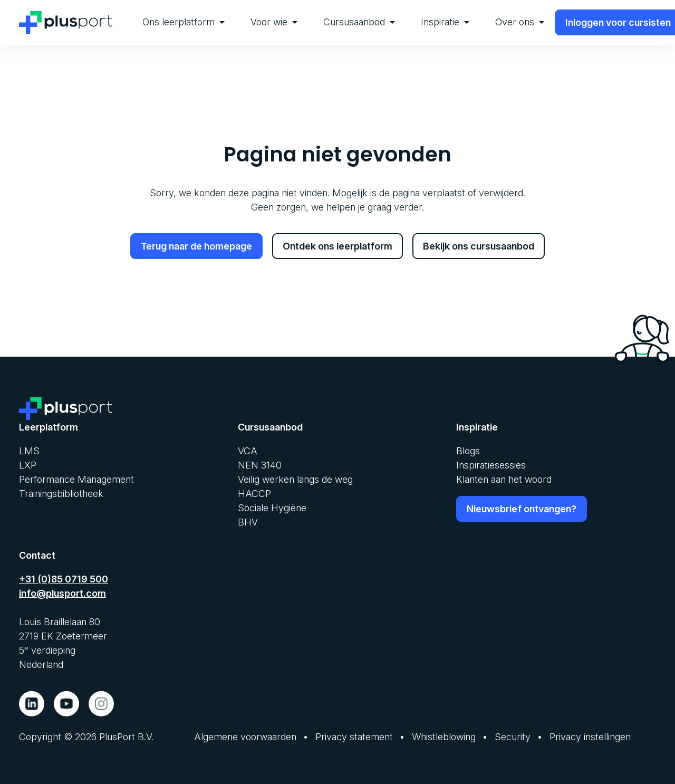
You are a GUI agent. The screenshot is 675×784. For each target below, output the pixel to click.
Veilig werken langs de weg (295, 479)
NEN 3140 (260, 465)
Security (513, 736)
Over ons (520, 22)
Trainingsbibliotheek (61, 493)
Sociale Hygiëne (272, 507)
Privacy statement (354, 736)
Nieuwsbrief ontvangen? (522, 508)
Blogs (468, 450)
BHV (248, 522)
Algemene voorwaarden (245, 736)
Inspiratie (445, 22)
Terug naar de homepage (196, 246)
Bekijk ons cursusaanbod (479, 246)
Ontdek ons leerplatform (337, 246)
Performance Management (76, 479)
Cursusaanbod (359, 22)
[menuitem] (184, 22)
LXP (28, 465)
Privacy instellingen (590, 736)
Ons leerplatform (184, 22)
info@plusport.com (62, 593)
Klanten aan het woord (504, 479)
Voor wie (274, 22)
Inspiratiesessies (491, 465)
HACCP (254, 493)
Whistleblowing (444, 736)
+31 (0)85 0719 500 (64, 579)
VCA (248, 450)
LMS (29, 450)
